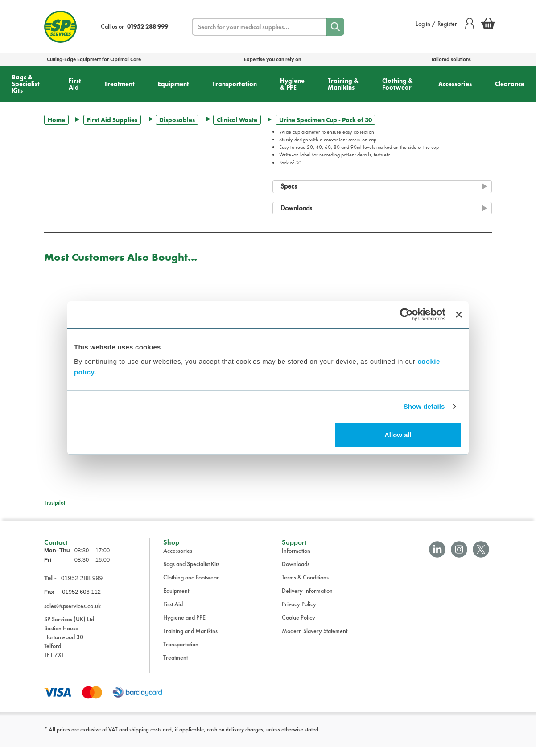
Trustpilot (55, 503)
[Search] (335, 27)
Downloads (296, 573)
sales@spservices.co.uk (72, 614)
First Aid (75, 84)
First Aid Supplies (112, 120)
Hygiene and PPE (184, 626)
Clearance (510, 84)
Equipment (173, 84)
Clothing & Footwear (398, 84)
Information (296, 559)
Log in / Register (445, 24)
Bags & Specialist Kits (26, 84)
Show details (424, 406)
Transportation (235, 84)
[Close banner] (459, 315)
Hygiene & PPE (292, 84)
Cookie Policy (299, 626)
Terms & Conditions (305, 586)
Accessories (455, 84)
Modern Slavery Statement (315, 640)
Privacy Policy (299, 613)
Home (56, 120)
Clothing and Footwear (191, 586)
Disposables (177, 120)
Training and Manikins (190, 640)
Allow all (398, 434)
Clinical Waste (237, 120)
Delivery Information (307, 600)
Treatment (120, 84)
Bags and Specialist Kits (191, 573)
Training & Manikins (343, 84)
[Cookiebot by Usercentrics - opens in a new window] (406, 315)
